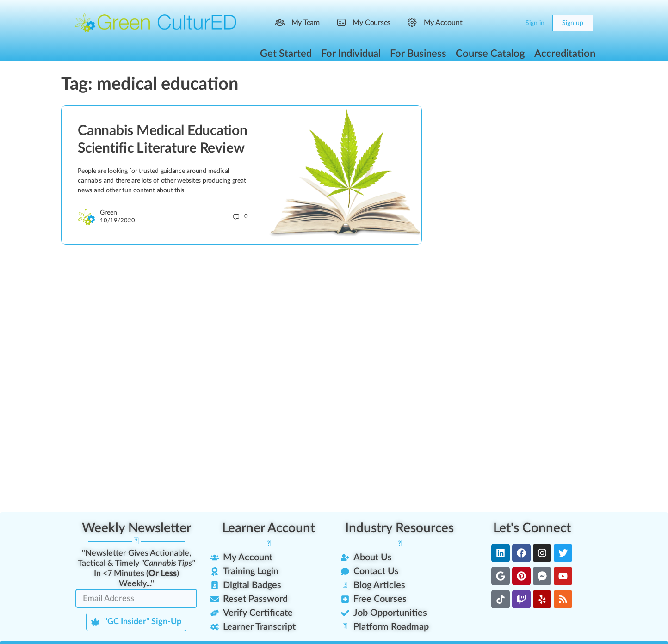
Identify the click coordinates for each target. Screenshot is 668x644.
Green (108, 213)
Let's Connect (532, 528)
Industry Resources (399, 528)
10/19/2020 (118, 221)
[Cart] (511, 23)
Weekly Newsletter (136, 528)
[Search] (492, 23)
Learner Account (269, 528)
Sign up (573, 23)
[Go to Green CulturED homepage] (156, 23)
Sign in (535, 23)
